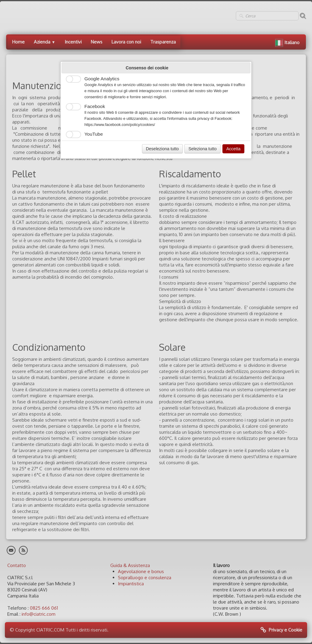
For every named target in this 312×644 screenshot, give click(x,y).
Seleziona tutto (202, 149)
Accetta (234, 149)
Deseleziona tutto (162, 149)
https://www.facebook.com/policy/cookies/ (120, 125)
